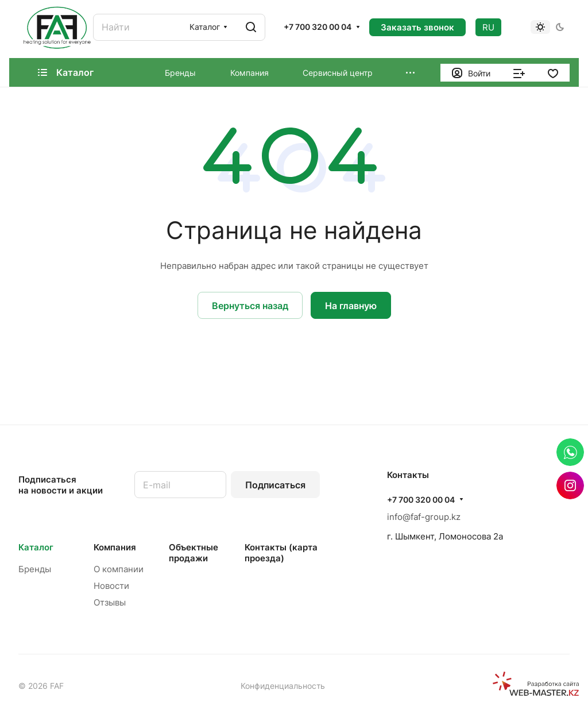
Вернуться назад (250, 306)
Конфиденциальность (283, 686)
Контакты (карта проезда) (281, 553)
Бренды (35, 569)
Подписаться (275, 485)
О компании (119, 569)
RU (488, 27)
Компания (115, 547)
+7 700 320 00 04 (318, 27)
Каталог (36, 547)
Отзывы (110, 602)
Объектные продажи (194, 553)
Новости (111, 586)
